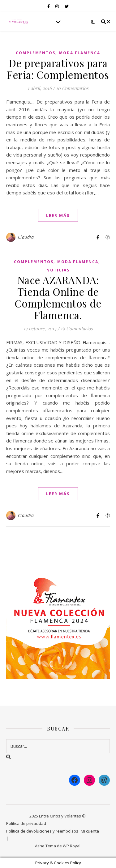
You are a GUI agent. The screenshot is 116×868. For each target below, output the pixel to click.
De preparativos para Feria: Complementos (58, 69)
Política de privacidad (26, 823)
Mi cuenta (90, 831)
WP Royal (72, 846)
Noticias (58, 270)
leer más (58, 215)
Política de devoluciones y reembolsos (42, 831)
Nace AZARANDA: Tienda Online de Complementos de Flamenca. (58, 297)
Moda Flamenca (80, 53)
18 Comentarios (77, 328)
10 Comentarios (72, 88)
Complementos (36, 53)
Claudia (26, 237)
